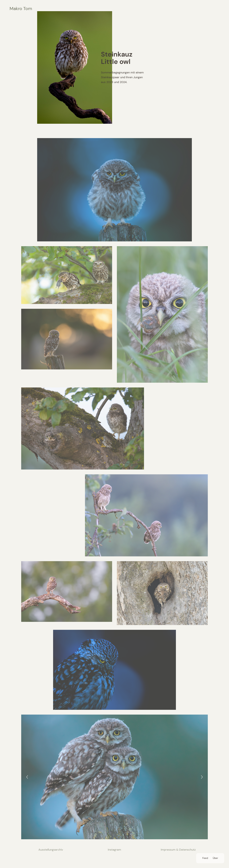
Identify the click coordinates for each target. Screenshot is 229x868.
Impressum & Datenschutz (178, 850)
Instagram (114, 850)
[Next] (202, 777)
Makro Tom (21, 9)
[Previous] (27, 777)
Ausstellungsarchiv (51, 850)
